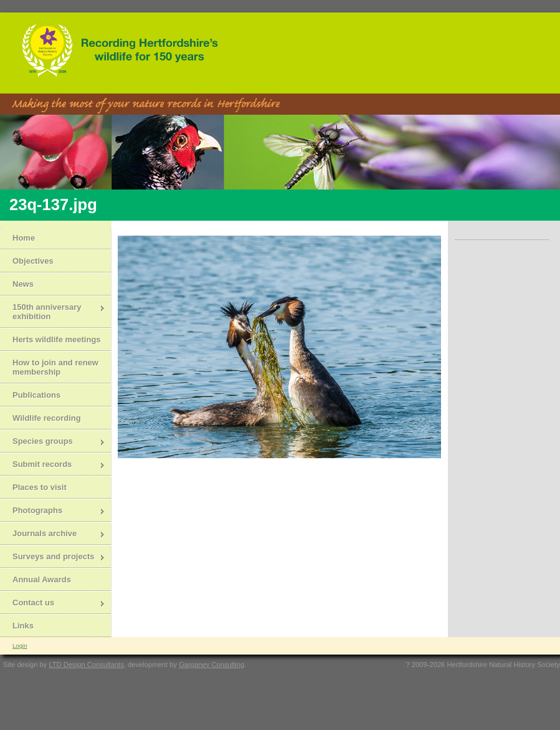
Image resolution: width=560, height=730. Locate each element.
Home (24, 238)
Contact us (53, 604)
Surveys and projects (53, 558)
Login (20, 646)
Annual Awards (42, 579)
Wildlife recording (47, 418)
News (23, 284)
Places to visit (40, 487)
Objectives (33, 261)
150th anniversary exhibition (53, 312)
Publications (36, 395)
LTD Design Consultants (86, 665)
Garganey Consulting (211, 665)
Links (23, 626)
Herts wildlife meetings (57, 339)
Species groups (53, 442)
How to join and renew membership (55, 367)
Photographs (53, 511)
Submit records (53, 465)
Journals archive (53, 535)
